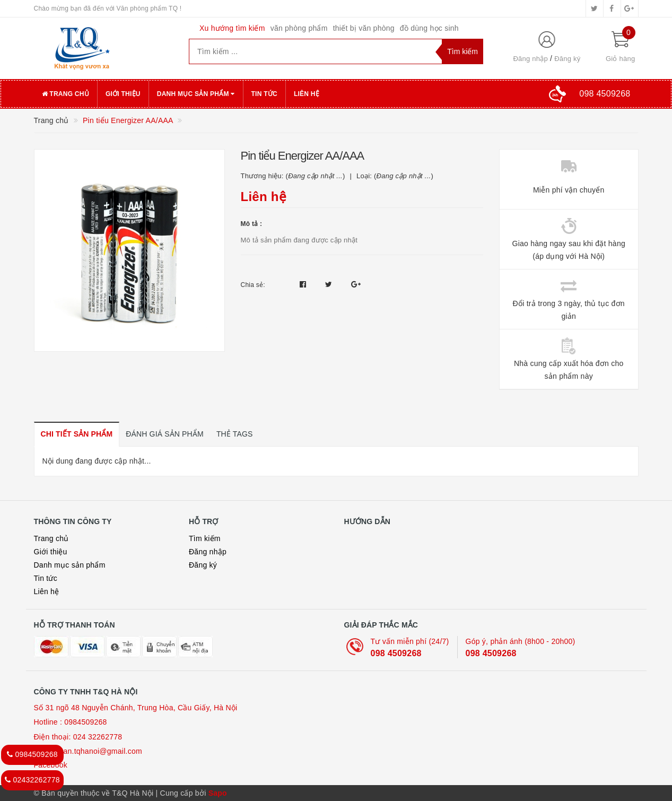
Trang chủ (66, 94)
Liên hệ (307, 94)
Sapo (218, 793)
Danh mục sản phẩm (196, 94)
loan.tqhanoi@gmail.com (100, 751)
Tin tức (264, 94)
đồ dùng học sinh (429, 28)
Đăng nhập (530, 59)
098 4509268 (396, 653)
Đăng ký (567, 59)
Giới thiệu (123, 94)
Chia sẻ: (253, 285)
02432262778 (32, 780)
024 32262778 (98, 737)
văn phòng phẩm (299, 28)
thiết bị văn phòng (364, 28)
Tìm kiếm (205, 538)
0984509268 (85, 722)
